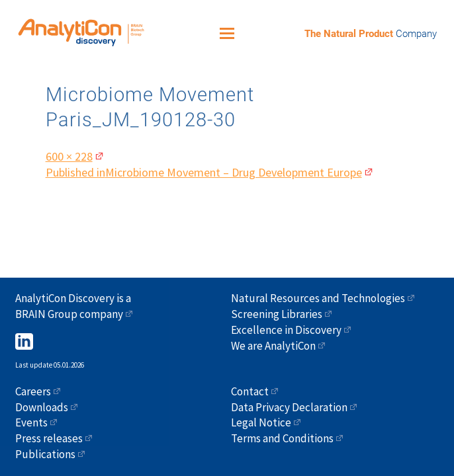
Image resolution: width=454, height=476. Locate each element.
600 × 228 (69, 154)
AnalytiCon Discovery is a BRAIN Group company (73, 306)
